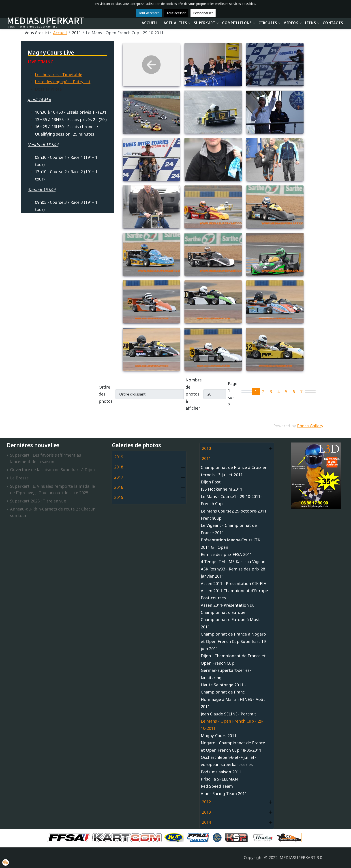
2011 (206, 458)
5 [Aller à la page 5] (286, 391)
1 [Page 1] (256, 391)
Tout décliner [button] (176, 13)
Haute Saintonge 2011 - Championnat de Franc (223, 688)
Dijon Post (211, 482)
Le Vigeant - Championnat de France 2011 (229, 529)
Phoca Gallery (310, 426)
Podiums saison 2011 (221, 772)
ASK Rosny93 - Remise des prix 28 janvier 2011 (233, 572)
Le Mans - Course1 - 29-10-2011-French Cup (231, 500)
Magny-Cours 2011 (219, 736)
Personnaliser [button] (203, 13)
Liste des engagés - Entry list (63, 82)
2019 (119, 457)
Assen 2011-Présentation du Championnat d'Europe (228, 609)
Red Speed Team (217, 786)
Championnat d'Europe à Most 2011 (230, 623)
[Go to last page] (313, 391)
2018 (119, 467)
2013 (206, 812)
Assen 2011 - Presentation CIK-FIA (234, 583)
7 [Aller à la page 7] (301, 391)
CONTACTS (333, 23)
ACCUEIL (150, 23)
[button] (183, 457)
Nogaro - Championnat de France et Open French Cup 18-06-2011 (233, 746)
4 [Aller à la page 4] (278, 391)
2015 (119, 497)
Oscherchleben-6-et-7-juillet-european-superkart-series (228, 761)
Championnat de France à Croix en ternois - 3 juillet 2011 (234, 471)
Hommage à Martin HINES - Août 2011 (233, 703)
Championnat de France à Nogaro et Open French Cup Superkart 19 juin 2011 (233, 641)
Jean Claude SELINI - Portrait (228, 714)
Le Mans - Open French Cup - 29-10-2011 (232, 725)
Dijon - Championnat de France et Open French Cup (233, 659)
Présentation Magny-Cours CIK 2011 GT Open (230, 543)
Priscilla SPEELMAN (219, 779)
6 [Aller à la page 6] (294, 391)
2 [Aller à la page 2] (263, 391)
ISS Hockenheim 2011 (222, 489)
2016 (119, 487)
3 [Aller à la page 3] (271, 391)
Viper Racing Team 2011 (224, 794)
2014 (206, 822)
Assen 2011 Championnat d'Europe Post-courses (234, 594)
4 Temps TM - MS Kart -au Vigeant (234, 562)
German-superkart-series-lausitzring (226, 674)
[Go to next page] (308, 391)
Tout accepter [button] (149, 13)
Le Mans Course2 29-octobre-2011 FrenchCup (234, 515)
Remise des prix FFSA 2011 (226, 554)
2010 (206, 448)
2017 (119, 477)
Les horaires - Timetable (59, 74)
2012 (206, 802)
